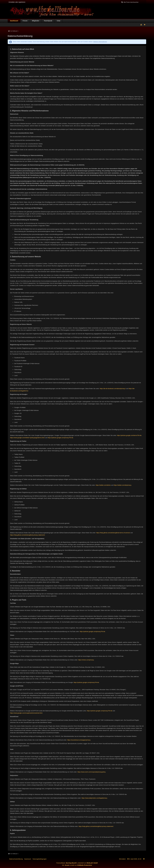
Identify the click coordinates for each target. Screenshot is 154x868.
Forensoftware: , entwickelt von (77, 863)
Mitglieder (36, 21)
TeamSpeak (48, 21)
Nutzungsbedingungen (40, 859)
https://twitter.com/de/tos (103, 485)
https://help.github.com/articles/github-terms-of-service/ (113, 533)
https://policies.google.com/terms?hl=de (129, 435)
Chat (58, 21)
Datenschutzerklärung (16, 859)
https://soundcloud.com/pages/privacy (79, 740)
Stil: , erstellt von (77, 865)
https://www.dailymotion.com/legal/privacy (94, 798)
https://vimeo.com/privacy (86, 660)
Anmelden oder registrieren (17, 2)
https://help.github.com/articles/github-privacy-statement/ (27, 535)
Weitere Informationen (100, 42)
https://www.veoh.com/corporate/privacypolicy (91, 772)
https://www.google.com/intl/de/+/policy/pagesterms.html (27, 438)
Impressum (28, 859)
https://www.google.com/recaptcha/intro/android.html (26, 713)
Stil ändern (122, 859)
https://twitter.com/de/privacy (123, 485)
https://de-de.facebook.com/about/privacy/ (113, 389)
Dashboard (14, 21)
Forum (25, 21)
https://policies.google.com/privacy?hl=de (60, 438)
